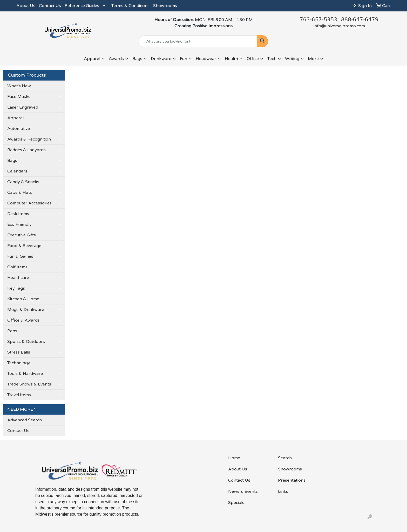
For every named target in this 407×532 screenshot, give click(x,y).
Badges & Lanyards (26, 150)
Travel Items (19, 395)
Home (234, 458)
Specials (236, 503)
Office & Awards (23, 320)
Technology (19, 363)
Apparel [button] (92, 59)
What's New (19, 86)
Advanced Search (25, 420)
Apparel (15, 118)
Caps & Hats (20, 192)
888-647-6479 (360, 20)
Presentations (292, 480)
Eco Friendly (19, 224)
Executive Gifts (22, 235)
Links (283, 491)
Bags (12, 161)
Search (285, 458)
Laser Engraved (23, 107)
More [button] (313, 59)
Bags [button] (137, 59)
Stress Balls (19, 352)
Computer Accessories (29, 203)
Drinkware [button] (161, 59)
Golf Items (17, 267)
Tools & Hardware (25, 374)
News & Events (243, 491)
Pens (12, 331)
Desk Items (18, 214)
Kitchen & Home (23, 299)
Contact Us (50, 6)
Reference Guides (82, 6)
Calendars (17, 171)
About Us (26, 6)
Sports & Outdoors (26, 342)
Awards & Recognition (29, 139)
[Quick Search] (198, 41)
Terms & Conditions (130, 6)
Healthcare (18, 278)
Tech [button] (272, 59)
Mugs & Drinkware (26, 310)
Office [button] (253, 59)
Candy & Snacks (23, 182)
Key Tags (16, 288)
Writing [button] (292, 59)
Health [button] (231, 59)
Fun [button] (184, 59)
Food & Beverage (24, 246)
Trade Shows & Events (29, 384)
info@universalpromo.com (339, 26)
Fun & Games (20, 256)
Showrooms (165, 6)
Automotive (19, 129)
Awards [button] (116, 59)
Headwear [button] (206, 59)
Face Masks (19, 97)
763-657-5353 (318, 20)
